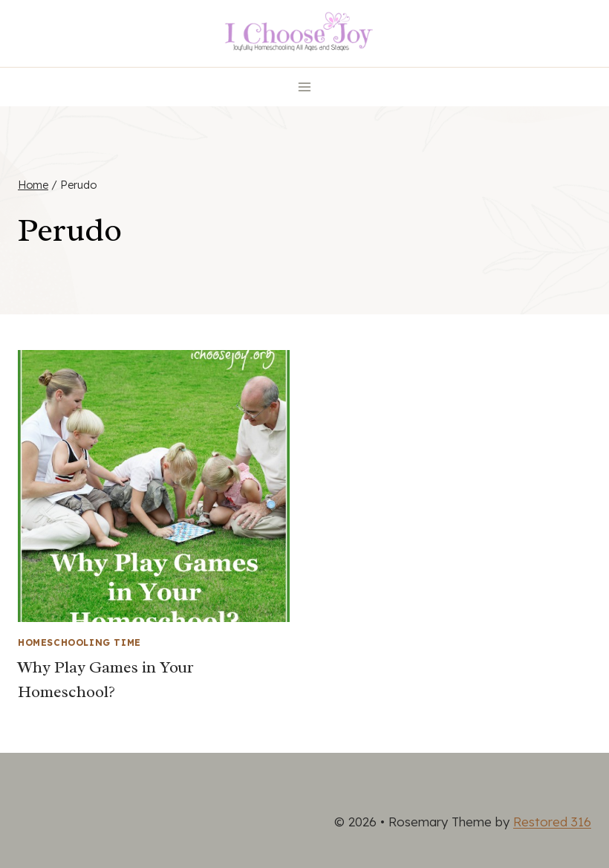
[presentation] (154, 486)
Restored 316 (552, 822)
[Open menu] (305, 87)
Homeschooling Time (79, 642)
